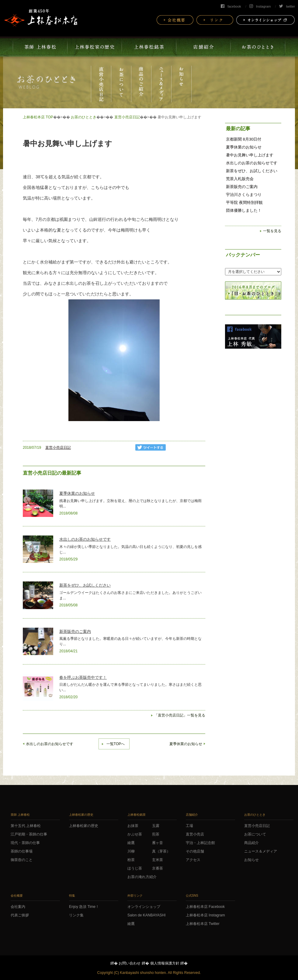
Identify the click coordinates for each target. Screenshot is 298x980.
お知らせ (251, 860)
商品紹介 (251, 843)
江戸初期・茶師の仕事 (29, 834)
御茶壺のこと (22, 860)
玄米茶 (158, 860)
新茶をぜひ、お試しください (85, 585)
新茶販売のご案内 (75, 631)
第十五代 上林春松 (26, 826)
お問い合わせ (130, 963)
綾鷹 (131, 843)
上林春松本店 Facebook (205, 907)
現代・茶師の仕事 (25, 843)
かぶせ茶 (135, 834)
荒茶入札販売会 (240, 179)
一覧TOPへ (116, 744)
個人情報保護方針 (165, 963)
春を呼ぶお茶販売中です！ (83, 677)
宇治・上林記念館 (200, 843)
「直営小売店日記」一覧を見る (180, 715)
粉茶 (131, 860)
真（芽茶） (161, 851)
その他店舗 (195, 851)
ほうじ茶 (135, 868)
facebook (231, 6)
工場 (189, 826)
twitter (287, 6)
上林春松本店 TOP (38, 117)
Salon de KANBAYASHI (147, 915)
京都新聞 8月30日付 (244, 139)
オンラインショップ (144, 907)
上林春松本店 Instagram (205, 915)
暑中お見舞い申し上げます (250, 155)
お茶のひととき (84, 117)
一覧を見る (272, 231)
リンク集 (76, 915)
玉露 (156, 826)
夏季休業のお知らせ (77, 493)
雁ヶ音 (158, 843)
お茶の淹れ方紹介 (142, 877)
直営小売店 (195, 834)
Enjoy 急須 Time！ (84, 907)
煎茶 (156, 834)
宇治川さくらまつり (244, 195)
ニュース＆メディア (261, 851)
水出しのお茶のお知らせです (85, 539)
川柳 (131, 851)
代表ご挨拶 (20, 915)
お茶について (255, 834)
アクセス (193, 860)
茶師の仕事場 (22, 851)
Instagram (260, 6)
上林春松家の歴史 (84, 826)
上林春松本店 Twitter (203, 924)
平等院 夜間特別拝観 (244, 202)
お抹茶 (133, 826)
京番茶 (158, 868)
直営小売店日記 (127, 117)
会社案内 (18, 907)
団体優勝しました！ (244, 210)
